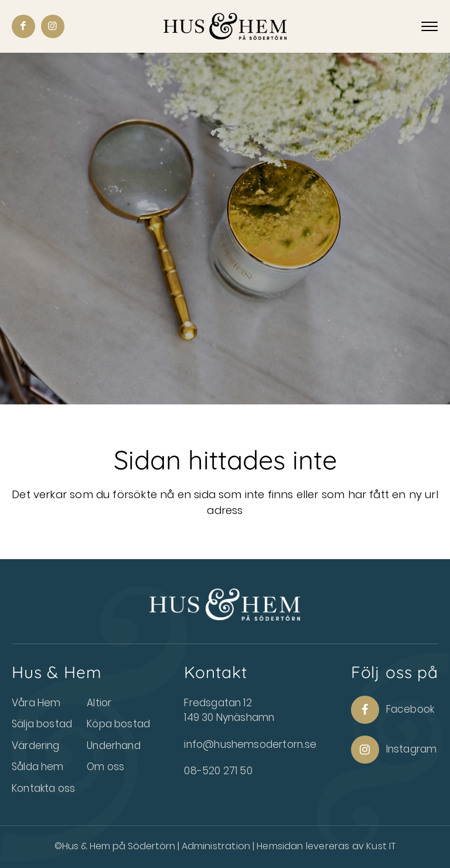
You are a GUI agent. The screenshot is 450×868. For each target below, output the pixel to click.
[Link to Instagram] (53, 26)
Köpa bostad (118, 724)
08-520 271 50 (218, 771)
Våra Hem (36, 703)
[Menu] (429, 27)
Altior (99, 703)
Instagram (394, 750)
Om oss (105, 767)
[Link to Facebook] (23, 26)
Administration (217, 846)
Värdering (36, 746)
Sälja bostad (42, 724)
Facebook (393, 710)
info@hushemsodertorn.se (250, 744)
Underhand (114, 746)
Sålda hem (38, 767)
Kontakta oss (43, 788)
